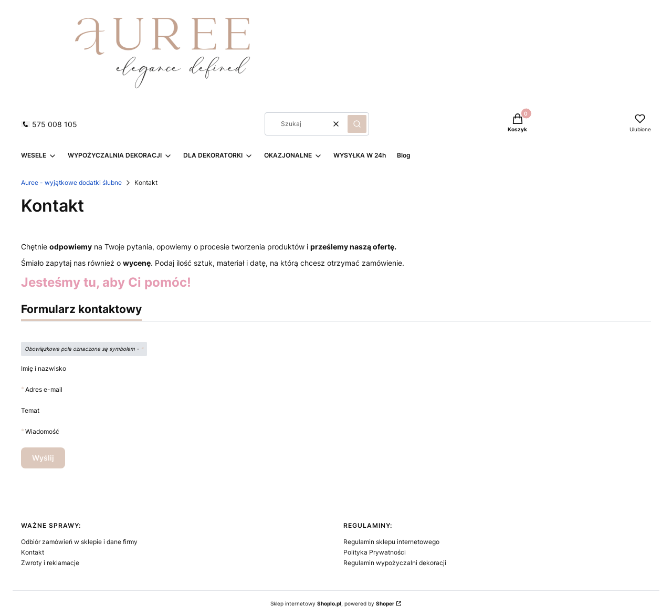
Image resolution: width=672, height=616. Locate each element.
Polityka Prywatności (375, 552)
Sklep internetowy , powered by (332, 603)
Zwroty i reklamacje (50, 563)
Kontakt (33, 552)
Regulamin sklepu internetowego (391, 542)
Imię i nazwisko (44, 368)
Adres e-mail (44, 389)
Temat (30, 410)
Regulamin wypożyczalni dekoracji (395, 563)
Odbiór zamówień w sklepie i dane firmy (79, 542)
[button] (357, 124)
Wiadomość (42, 431)
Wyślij (43, 458)
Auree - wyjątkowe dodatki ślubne (71, 182)
